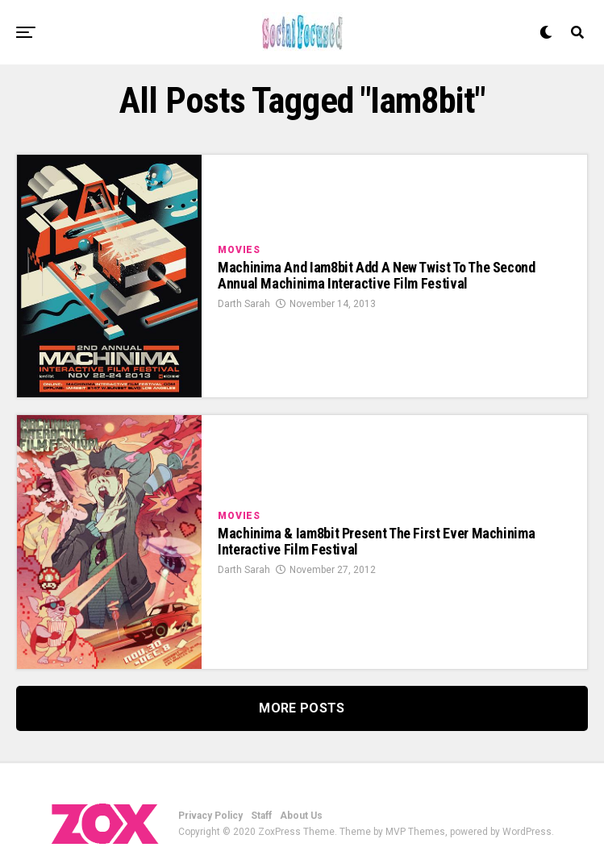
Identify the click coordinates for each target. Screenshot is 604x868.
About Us (301, 816)
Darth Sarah (244, 304)
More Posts (302, 708)
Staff (261, 816)
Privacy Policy (210, 816)
